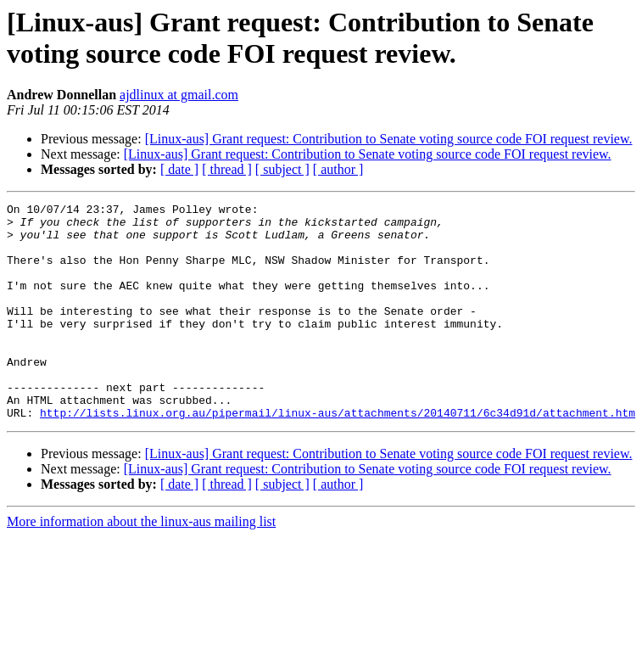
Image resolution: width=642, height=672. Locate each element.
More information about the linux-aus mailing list (141, 565)
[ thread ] (227, 169)
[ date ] (179, 169)
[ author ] (338, 169)
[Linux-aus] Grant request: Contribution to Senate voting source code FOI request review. (389, 139)
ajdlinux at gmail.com (179, 95)
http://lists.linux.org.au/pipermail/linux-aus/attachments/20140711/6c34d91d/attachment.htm (338, 456)
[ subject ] (282, 169)
